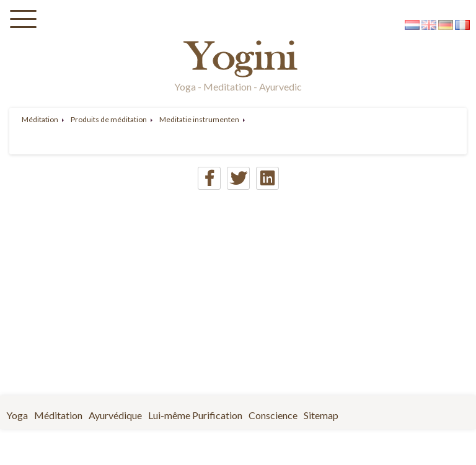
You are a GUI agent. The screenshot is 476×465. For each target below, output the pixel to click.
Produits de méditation (109, 119)
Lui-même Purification (195, 415)
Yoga (17, 415)
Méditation (40, 119)
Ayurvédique (115, 415)
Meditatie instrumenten (199, 119)
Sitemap (321, 415)
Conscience (273, 415)
